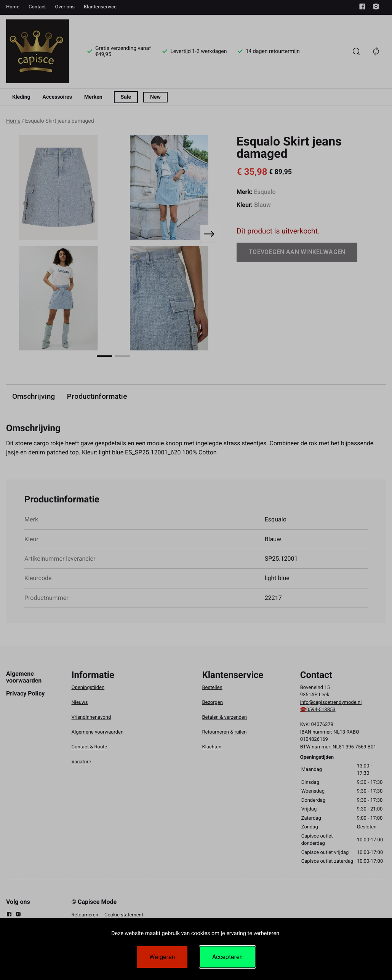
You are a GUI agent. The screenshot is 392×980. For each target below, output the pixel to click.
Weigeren (162, 957)
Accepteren (227, 957)
